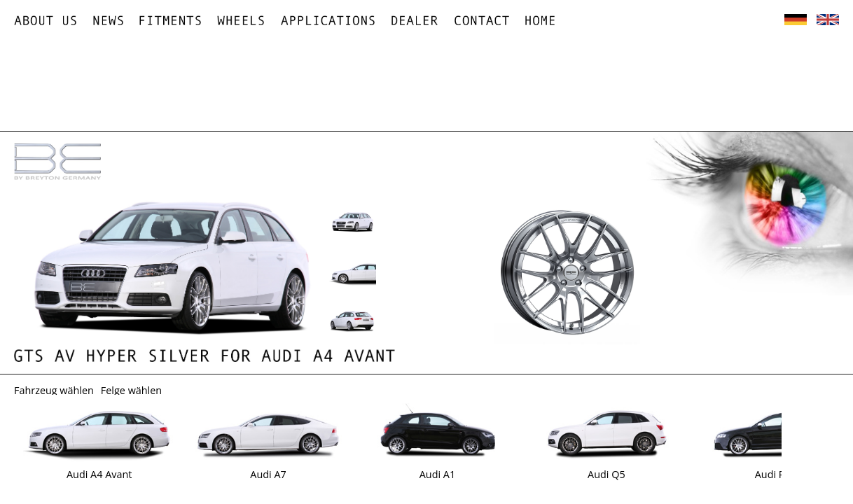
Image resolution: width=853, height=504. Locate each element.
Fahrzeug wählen (54, 390)
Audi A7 (268, 474)
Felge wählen (131, 390)
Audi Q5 (606, 474)
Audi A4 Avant (99, 474)
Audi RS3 (776, 474)
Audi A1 (437, 474)
